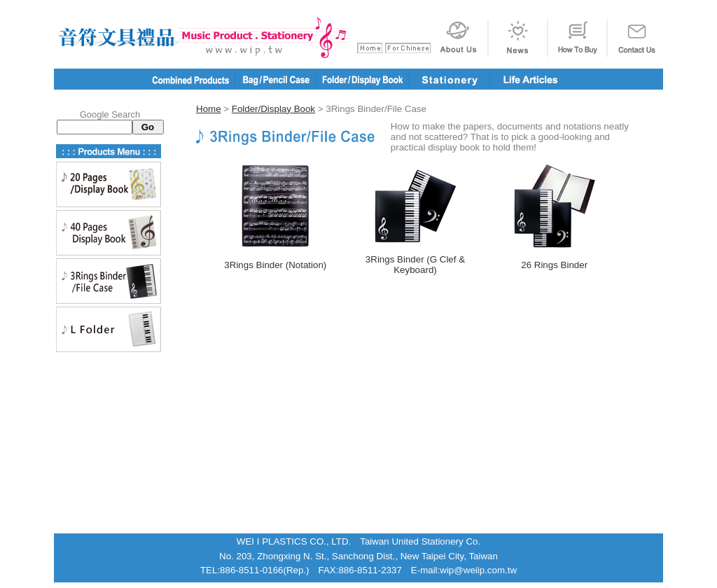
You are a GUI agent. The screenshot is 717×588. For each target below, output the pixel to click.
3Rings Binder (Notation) (275, 265)
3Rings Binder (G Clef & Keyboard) (415, 265)
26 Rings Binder (554, 265)
